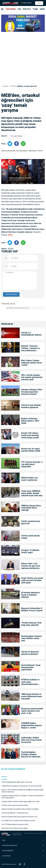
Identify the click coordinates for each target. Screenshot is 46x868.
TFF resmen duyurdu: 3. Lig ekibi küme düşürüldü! (32, 464)
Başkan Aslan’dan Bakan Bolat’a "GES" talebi (30, 421)
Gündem (4, 777)
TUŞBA (35, 9)
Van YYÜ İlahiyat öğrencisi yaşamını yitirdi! (15, 824)
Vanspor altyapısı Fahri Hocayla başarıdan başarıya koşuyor (32, 392)
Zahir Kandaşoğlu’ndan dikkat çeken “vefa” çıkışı (17, 782)
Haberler (6, 86)
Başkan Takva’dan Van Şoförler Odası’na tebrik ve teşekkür (20, 809)
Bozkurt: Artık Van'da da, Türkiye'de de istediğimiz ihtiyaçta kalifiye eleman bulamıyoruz (23, 791)
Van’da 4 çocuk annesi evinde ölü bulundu (15, 805)
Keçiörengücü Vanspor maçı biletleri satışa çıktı (32, 638)
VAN (19, 9)
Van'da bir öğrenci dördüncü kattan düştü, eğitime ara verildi (21, 802)
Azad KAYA (37, 833)
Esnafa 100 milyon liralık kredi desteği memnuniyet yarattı (30, 435)
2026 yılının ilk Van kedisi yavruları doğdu (15, 828)
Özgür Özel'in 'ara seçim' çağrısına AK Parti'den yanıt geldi (32, 580)
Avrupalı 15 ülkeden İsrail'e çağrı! (30, 551)
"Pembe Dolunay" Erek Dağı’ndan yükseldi (31, 624)
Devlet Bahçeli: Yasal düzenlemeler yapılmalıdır (31, 667)
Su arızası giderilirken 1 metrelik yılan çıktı (15, 813)
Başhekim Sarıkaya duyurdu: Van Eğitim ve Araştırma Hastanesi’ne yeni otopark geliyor (23, 797)
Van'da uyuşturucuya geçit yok (31, 522)
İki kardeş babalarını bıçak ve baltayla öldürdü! (31, 595)
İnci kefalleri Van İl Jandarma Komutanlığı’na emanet (18, 821)
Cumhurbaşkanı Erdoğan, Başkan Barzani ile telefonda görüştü (31, 754)
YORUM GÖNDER (11, 294)
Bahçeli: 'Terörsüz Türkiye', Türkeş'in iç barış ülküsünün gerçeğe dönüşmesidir (31, 348)
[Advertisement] (23, 56)
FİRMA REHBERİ (26, 3)
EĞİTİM (13, 86)
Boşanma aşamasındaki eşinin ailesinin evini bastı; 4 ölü (32, 711)
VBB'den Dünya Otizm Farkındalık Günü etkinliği (31, 508)
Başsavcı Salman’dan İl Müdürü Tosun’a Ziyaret (32, 609)
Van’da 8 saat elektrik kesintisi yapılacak (31, 406)
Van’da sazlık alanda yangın (30, 537)
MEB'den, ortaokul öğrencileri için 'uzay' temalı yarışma (27, 86)
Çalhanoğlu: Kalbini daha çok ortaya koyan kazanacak (32, 740)
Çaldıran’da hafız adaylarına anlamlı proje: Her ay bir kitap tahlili (22, 786)
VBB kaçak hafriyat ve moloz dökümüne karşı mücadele (32, 696)
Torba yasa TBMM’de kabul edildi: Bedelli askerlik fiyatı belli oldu (32, 493)
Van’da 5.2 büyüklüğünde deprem (31, 334)
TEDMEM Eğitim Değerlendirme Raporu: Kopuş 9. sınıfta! (32, 725)
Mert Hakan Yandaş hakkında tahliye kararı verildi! (32, 363)
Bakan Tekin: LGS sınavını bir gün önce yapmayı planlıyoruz (31, 566)
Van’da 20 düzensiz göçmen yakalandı (30, 653)
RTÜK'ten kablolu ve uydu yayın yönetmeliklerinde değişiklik (30, 682)
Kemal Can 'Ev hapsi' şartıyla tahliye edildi (31, 450)
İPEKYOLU (27, 9)
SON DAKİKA (11, 9)
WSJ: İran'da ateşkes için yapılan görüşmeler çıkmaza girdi (32, 377)
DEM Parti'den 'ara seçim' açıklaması (29, 479)
